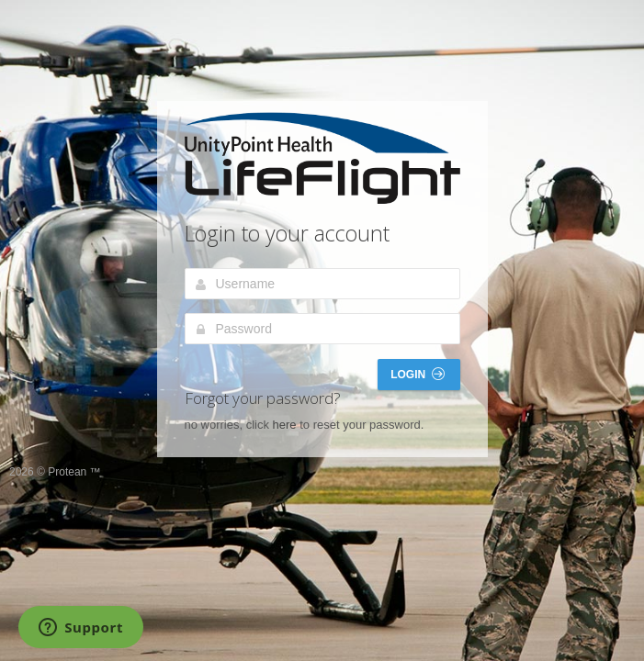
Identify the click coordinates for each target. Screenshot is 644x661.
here (285, 425)
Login (417, 374)
